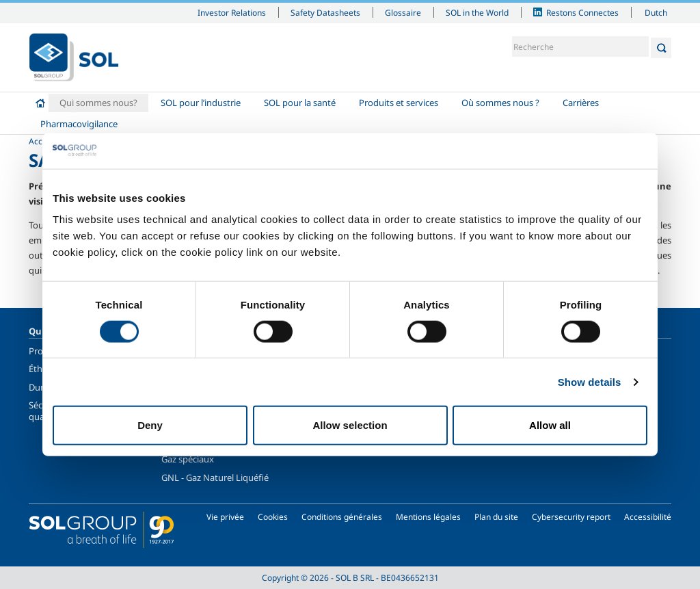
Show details (590, 381)
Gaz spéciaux (188, 459)
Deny (150, 425)
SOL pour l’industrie (201, 103)
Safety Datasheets (325, 12)
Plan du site (496, 517)
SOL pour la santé (300, 103)
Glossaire (403, 12)
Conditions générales (342, 517)
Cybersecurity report (571, 517)
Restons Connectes (582, 12)
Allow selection (350, 425)
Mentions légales (428, 517)
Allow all (550, 425)
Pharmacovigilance (79, 124)
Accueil (40, 103)
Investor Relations (232, 12)
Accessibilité (648, 517)
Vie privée (225, 517)
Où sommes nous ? (500, 103)
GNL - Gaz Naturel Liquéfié (215, 477)
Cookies (273, 517)
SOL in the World (477, 12)
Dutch (656, 12)
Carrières (581, 103)
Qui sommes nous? (98, 103)
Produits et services (399, 103)
